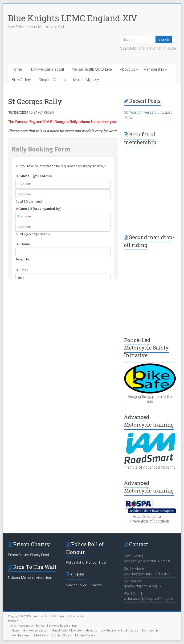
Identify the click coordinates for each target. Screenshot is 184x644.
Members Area (21, 635)
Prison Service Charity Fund (28, 555)
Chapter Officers (52, 80)
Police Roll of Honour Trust (86, 562)
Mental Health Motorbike (92, 69)
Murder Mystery (86, 80)
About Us (127, 69)
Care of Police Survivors (84, 585)
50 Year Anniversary (140, 112)
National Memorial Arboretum (30, 578)
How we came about (47, 69)
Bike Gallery (21, 80)
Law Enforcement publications (120, 631)
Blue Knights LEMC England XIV (73, 18)
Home (17, 69)
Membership (154, 69)
